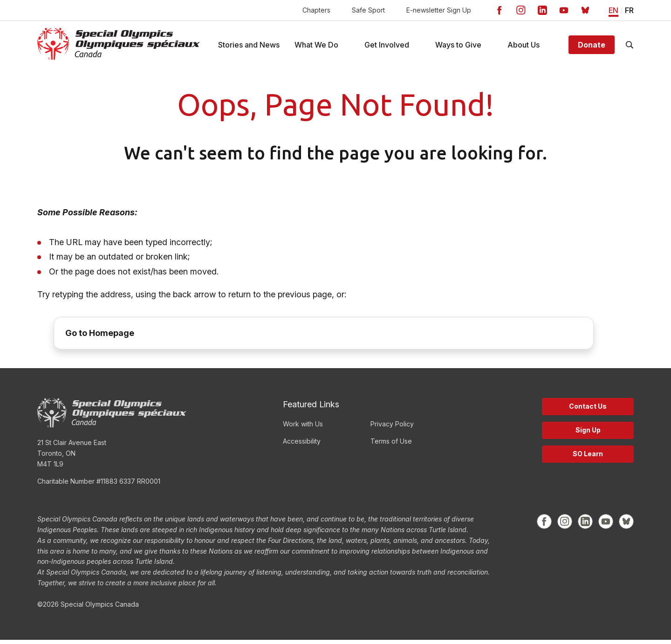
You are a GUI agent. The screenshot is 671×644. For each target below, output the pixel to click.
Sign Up (588, 434)
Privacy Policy (392, 428)
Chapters (316, 10)
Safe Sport (368, 10)
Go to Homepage (100, 337)
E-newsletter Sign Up (439, 10)
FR (629, 10)
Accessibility (302, 445)
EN (613, 10)
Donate (592, 47)
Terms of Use (391, 445)
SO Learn (588, 458)
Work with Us (303, 428)
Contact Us (588, 410)
